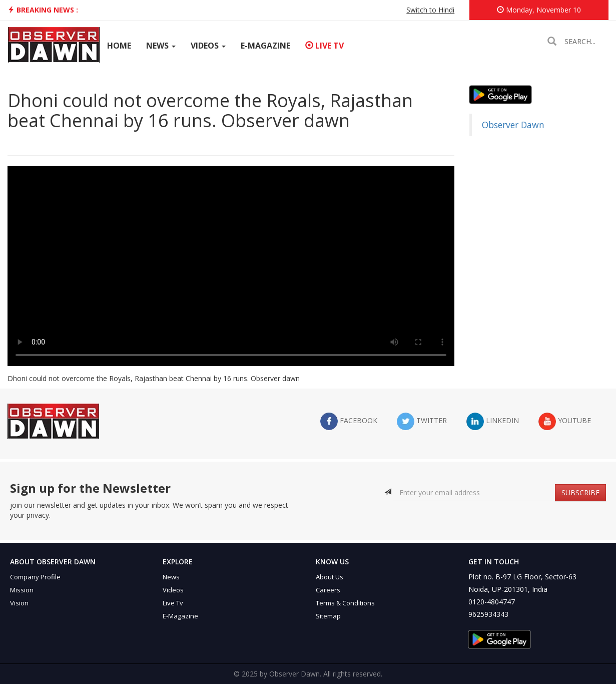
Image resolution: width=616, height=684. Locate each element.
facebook (349, 421)
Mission (22, 590)
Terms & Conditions (345, 603)
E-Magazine (265, 46)
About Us (330, 577)
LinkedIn (493, 421)
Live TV (325, 46)
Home (119, 46)
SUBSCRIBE (580, 492)
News (161, 46)
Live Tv (173, 603)
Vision (19, 603)
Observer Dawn (513, 125)
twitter (422, 421)
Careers (328, 590)
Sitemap (328, 616)
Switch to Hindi (430, 10)
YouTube (565, 421)
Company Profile (35, 577)
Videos (208, 46)
